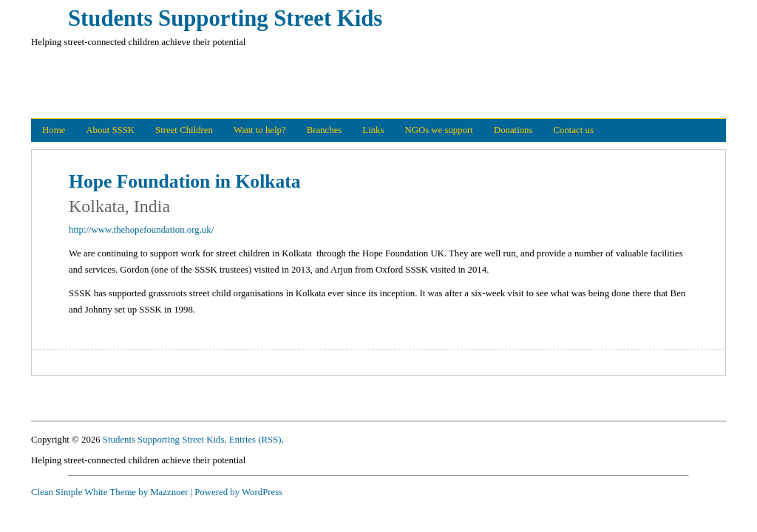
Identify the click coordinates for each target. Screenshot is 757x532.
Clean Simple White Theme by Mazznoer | (112, 492)
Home (54, 130)
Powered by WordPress (238, 492)
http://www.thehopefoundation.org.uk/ (141, 230)
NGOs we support (438, 130)
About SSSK (110, 130)
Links (373, 130)
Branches (325, 130)
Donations (513, 130)
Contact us (574, 130)
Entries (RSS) (255, 440)
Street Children (184, 130)
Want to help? (260, 130)
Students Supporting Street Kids (225, 18)
